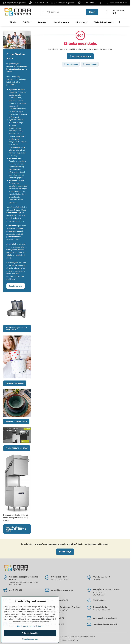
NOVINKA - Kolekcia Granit (16, 422)
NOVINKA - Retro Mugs (15, 383)
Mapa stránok (90, 64)
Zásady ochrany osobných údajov (82, 636)
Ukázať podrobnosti (30, 639)
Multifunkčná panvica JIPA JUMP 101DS (16, 329)
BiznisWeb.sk (74, 640)
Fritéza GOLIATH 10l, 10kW (17, 448)
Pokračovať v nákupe (80, 56)
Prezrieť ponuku (16, 286)
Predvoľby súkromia (59, 636)
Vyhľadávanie (71, 64)
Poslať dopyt (65, 552)
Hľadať (92, 12)
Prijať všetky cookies (30, 633)
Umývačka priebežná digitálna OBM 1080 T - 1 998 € (16, 529)
